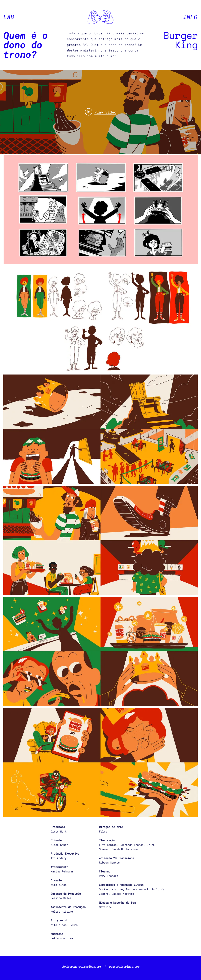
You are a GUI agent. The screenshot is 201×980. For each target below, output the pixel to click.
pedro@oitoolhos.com (124, 967)
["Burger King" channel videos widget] (100, 112)
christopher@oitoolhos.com (81, 967)
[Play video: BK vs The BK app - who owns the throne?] (101, 112)
